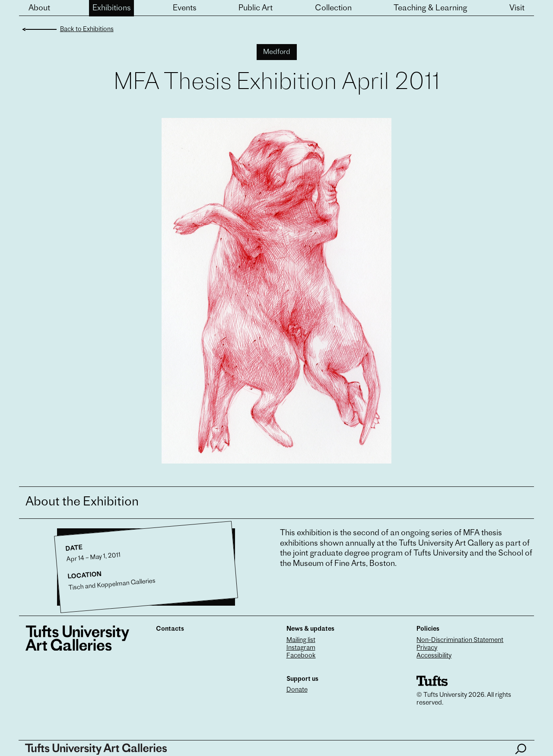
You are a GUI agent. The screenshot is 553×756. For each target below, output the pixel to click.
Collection (333, 8)
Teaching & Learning (430, 8)
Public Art (256, 8)
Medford (277, 52)
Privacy (427, 648)
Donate (297, 690)
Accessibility (434, 656)
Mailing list (301, 640)
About (39, 8)
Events (185, 8)
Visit (517, 8)
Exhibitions (112, 8)
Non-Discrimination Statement (460, 640)
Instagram (301, 648)
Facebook (301, 656)
